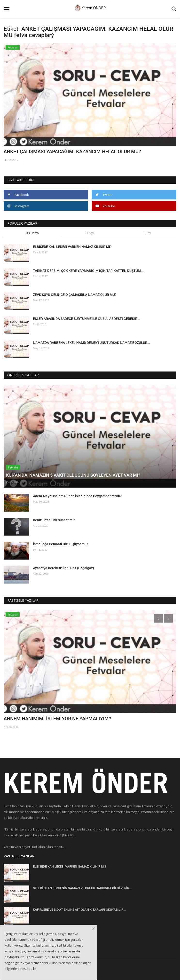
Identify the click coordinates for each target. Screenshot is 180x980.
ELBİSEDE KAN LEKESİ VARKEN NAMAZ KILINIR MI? (72, 247)
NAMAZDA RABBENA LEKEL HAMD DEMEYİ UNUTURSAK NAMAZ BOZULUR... (92, 343)
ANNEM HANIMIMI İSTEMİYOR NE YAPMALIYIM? (57, 719)
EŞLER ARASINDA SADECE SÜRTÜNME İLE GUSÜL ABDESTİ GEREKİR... (87, 319)
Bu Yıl (148, 233)
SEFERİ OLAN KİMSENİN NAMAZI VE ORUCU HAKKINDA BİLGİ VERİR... (82, 888)
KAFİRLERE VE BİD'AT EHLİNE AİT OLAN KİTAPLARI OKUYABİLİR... (80, 910)
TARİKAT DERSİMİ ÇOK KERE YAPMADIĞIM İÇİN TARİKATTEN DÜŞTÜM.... (89, 271)
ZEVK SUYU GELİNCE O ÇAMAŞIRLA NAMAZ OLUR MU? (75, 295)
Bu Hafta (32, 233)
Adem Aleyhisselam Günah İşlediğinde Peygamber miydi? (77, 496)
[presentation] (158, 618)
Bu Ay (90, 233)
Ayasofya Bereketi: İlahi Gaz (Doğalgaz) (63, 568)
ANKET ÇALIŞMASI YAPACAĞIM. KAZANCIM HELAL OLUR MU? (72, 151)
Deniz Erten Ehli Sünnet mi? (54, 520)
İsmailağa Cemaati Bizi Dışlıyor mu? (61, 544)
